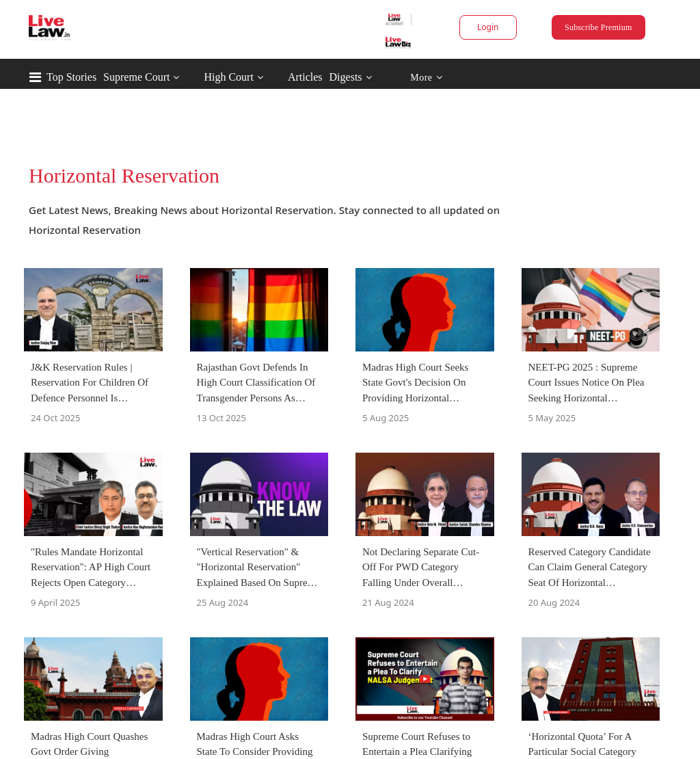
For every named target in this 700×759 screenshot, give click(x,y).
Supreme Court (136, 77)
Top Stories (71, 77)
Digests (346, 77)
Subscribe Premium (598, 27)
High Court (228, 77)
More (426, 78)
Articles (305, 77)
